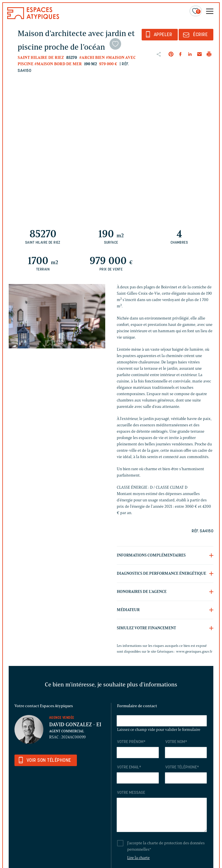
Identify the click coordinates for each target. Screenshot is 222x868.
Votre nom (176, 742)
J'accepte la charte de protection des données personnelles (166, 846)
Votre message (131, 793)
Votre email (129, 767)
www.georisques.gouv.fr (194, 651)
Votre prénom (131, 742)
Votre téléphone (182, 767)
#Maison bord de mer (58, 64)
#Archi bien (92, 58)
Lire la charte (138, 858)
